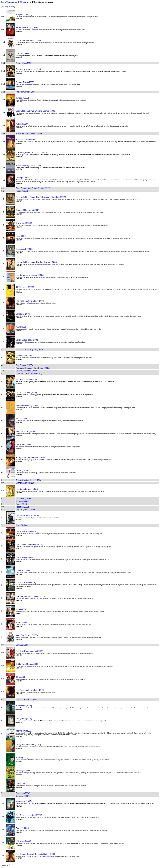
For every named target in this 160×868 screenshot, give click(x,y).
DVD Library (24, 2)
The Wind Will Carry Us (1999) (29, 350)
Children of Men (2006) (26, 583)
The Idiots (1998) (23, 499)
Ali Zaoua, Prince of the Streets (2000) (33, 368)
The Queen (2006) (24, 719)
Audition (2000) (22, 124)
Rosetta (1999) (22, 507)
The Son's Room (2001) (26, 393)
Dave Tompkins (8, 2)
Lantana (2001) (22, 645)
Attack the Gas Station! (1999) (29, 134)
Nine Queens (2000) (25, 356)
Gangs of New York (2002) (27, 210)
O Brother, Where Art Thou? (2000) (31, 153)
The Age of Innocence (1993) (28, 69)
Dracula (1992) (22, 53)
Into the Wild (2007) (24, 731)
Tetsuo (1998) (22, 191)
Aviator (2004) (22, 327)
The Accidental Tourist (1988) (29, 41)
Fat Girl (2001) (22, 419)
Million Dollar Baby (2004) (27, 340)
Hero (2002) (21, 236)
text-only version (8, 7)
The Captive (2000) (24, 365)
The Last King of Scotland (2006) (30, 596)
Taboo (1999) (21, 504)
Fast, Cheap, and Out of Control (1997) (33, 188)
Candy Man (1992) (24, 63)
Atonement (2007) (24, 801)
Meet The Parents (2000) (27, 635)
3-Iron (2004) (21, 677)
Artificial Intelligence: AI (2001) (29, 166)
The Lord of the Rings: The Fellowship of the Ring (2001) (41, 197)
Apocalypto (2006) (24, 706)
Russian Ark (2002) (24, 249)
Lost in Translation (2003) (27, 531)
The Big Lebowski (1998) (27, 489)
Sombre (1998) (22, 501)
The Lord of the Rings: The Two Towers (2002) (36, 262)
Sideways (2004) (23, 771)
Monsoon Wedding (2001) (27, 406)
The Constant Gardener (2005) (29, 544)
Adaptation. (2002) (24, 15)
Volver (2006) (22, 622)
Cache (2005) (22, 471)
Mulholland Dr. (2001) (25, 432)
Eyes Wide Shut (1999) (26, 140)
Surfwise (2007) (23, 796)
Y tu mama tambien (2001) (27, 380)
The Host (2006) (23, 793)
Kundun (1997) (22, 98)
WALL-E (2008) (22, 828)
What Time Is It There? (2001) (29, 374)
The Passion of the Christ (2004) (30, 301)
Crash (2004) (21, 784)
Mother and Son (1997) (26, 483)
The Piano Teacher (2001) (27, 516)
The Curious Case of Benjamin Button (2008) (36, 854)
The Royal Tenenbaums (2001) (29, 651)
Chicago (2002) (22, 178)
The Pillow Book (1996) (26, 92)
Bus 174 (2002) (22, 525)
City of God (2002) (24, 223)
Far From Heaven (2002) (27, 28)
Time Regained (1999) (26, 510)
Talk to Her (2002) (24, 445)
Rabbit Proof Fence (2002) (27, 664)
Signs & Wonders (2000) (26, 371)
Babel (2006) (21, 609)
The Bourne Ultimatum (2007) (29, 815)
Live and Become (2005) (26, 700)
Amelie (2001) (22, 758)
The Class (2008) (23, 841)
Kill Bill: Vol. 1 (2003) (25, 287)
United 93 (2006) (23, 570)
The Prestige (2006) (24, 557)
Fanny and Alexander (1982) (28, 745)
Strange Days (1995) (25, 82)
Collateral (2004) (23, 314)
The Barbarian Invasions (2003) (30, 275)
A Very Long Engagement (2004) (30, 457)
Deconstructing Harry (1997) (28, 480)
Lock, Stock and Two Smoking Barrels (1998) (36, 111)
